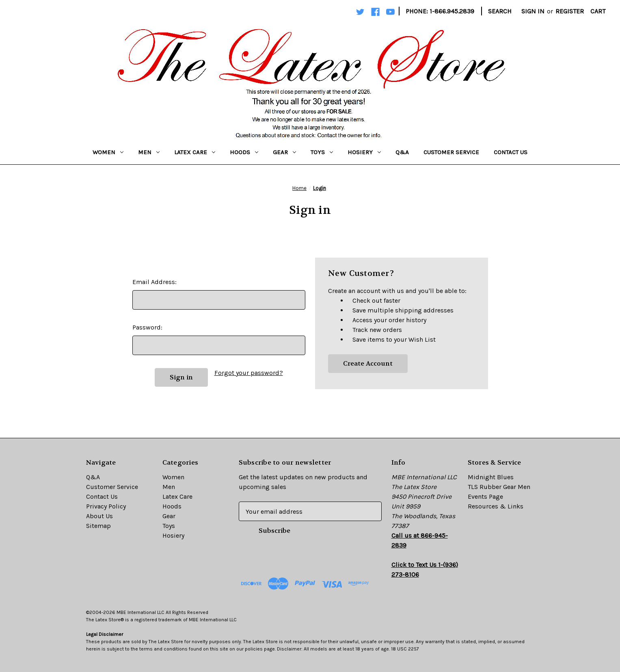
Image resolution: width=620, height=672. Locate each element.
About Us (99, 516)
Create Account (368, 363)
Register (570, 11)
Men (149, 152)
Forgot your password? (249, 373)
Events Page (485, 496)
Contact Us (511, 152)
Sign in (533, 11)
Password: (147, 327)
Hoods (244, 152)
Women (108, 152)
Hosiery (364, 152)
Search (500, 11)
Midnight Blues (491, 477)
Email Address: (154, 282)
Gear (284, 152)
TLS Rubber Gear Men (499, 487)
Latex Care (195, 152)
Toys (322, 152)
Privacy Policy (106, 506)
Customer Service (451, 152)
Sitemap (98, 526)
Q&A (402, 152)
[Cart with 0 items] (598, 11)
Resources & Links (496, 506)
